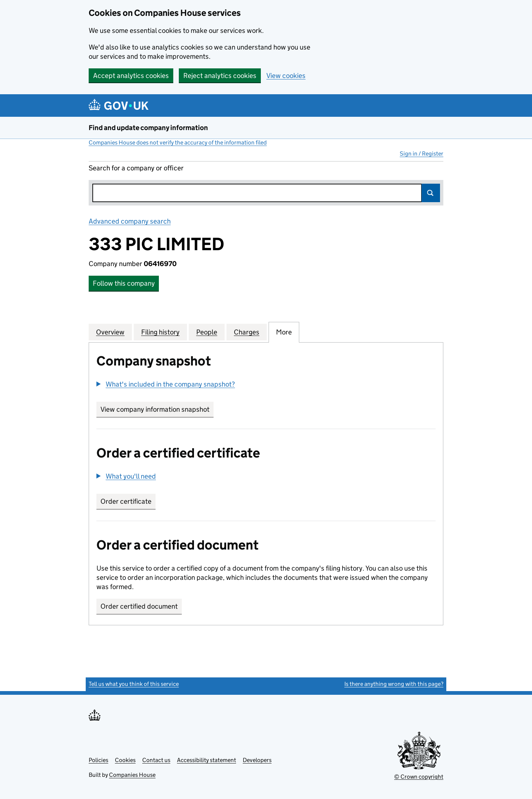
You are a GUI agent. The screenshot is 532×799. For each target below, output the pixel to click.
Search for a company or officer (136, 168)
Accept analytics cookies (131, 76)
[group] (266, 385)
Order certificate (126, 501)
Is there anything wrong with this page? (394, 684)
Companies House (132, 775)
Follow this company (124, 283)
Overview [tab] (110, 332)
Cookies (125, 760)
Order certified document (139, 606)
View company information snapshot (157, 409)
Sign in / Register (422, 154)
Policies (98, 760)
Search (431, 193)
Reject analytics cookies (220, 76)
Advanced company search (130, 221)
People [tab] (207, 332)
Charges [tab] (247, 332)
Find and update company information (148, 128)
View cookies (286, 76)
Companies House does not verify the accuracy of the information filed (178, 142)
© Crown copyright (419, 777)
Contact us (156, 760)
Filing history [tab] (160, 332)
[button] (166, 384)
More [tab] (284, 332)
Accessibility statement (207, 760)
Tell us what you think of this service (134, 684)
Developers (257, 760)
